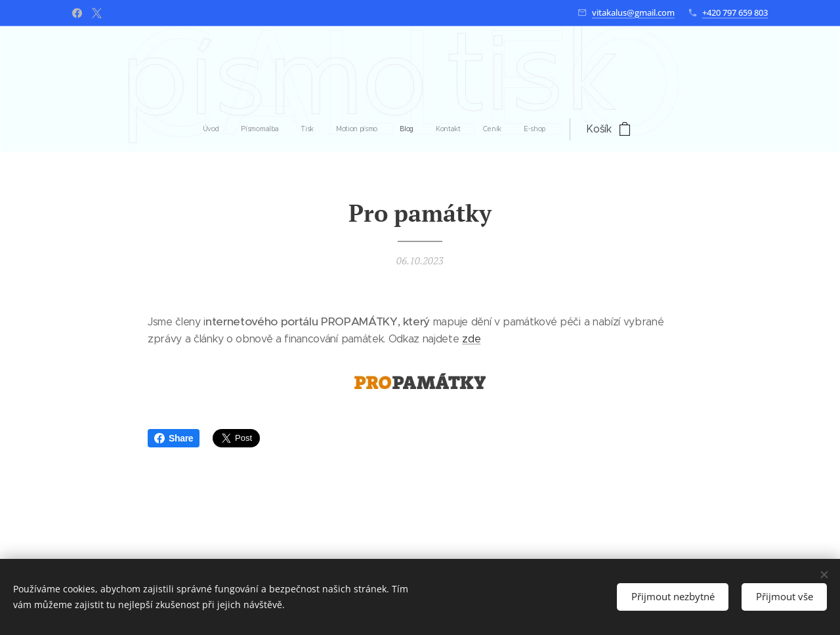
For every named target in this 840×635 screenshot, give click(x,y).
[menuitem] (302, 129)
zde (471, 339)
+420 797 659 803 (735, 12)
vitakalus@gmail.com (633, 12)
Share (174, 438)
